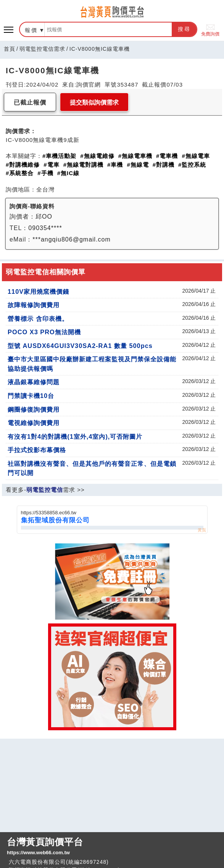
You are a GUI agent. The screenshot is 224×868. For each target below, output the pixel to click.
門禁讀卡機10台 (31, 396)
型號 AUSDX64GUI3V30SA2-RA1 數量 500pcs (80, 346)
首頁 (10, 49)
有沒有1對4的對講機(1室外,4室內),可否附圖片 (75, 436)
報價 (31, 30)
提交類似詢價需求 (94, 102)
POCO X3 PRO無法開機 (44, 332)
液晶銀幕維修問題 (34, 382)
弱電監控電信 (45, 490)
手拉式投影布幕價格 (37, 450)
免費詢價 (210, 30)
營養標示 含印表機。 (38, 319)
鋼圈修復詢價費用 (34, 409)
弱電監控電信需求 (42, 49)
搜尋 (184, 29)
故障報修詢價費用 (34, 305)
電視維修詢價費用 (34, 423)
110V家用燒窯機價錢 (38, 291)
